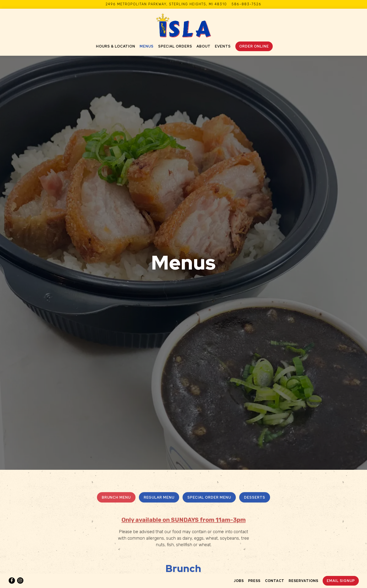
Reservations (303, 581)
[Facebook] (12, 581)
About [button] (204, 46)
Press (254, 581)
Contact (275, 581)
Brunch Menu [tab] (116, 455)
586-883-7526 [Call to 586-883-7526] (246, 4)
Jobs (239, 581)
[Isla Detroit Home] (183, 25)
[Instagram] (20, 581)
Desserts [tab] (255, 455)
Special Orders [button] (175, 46)
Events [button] (223, 46)
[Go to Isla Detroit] (166, 4)
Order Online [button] (254, 46)
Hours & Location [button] (116, 46)
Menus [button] (147, 46)
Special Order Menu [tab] (209, 455)
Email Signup (341, 581)
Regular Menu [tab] (159, 455)
